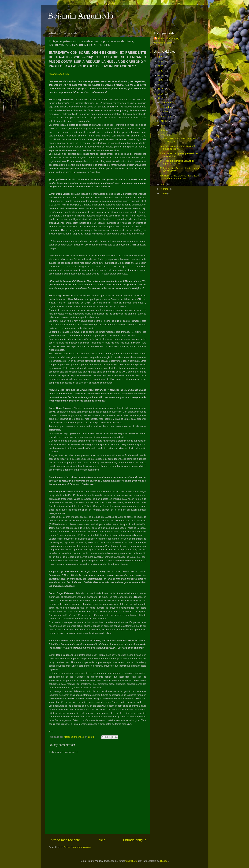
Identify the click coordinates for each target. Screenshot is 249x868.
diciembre (166, 102)
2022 (161, 71)
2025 (161, 57)
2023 (161, 66)
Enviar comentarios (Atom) (77, 847)
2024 (161, 62)
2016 (161, 98)
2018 (161, 89)
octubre (165, 112)
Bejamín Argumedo (81, 16)
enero (164, 194)
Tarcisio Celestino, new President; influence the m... (178, 147)
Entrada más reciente (64, 840)
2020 (161, 80)
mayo (164, 134)
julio (163, 125)
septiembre (167, 116)
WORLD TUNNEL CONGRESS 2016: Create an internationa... (180, 177)
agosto (165, 121)
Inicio (102, 840)
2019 (161, 84)
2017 (161, 94)
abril (163, 184)
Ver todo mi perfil (163, 43)
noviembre (167, 107)
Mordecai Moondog (169, 38)
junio (163, 130)
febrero (165, 189)
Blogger (164, 861)
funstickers (131, 861)
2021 (161, 75)
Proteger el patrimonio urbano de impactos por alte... (177, 162)
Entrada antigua (135, 840)
